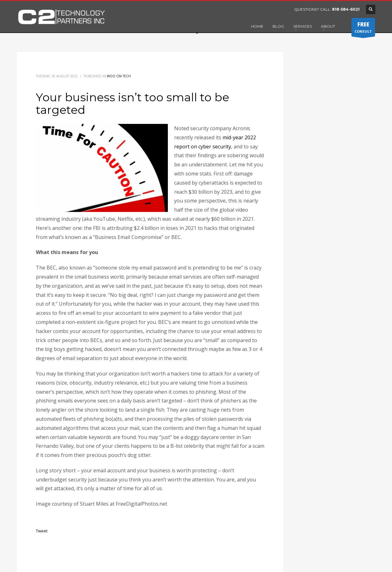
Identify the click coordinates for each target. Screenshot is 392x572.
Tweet (42, 531)
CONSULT (363, 29)
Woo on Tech (119, 76)
